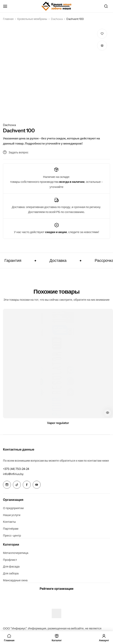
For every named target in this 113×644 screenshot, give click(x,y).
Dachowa (57, 19)
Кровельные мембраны (32, 19)
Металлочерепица (16, 553)
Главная (8, 19)
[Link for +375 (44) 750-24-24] (16, 469)
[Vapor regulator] (58, 364)
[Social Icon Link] (7, 485)
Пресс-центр (12, 536)
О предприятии (13, 508)
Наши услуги (12, 515)
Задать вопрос (16, 152)
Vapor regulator (58, 423)
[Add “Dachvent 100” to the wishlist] (102, 34)
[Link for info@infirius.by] (13, 474)
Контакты (9, 522)
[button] (102, 46)
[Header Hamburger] (7, 6)
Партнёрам (11, 529)
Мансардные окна (15, 580)
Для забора (11, 573)
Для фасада (11, 567)
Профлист (10, 560)
